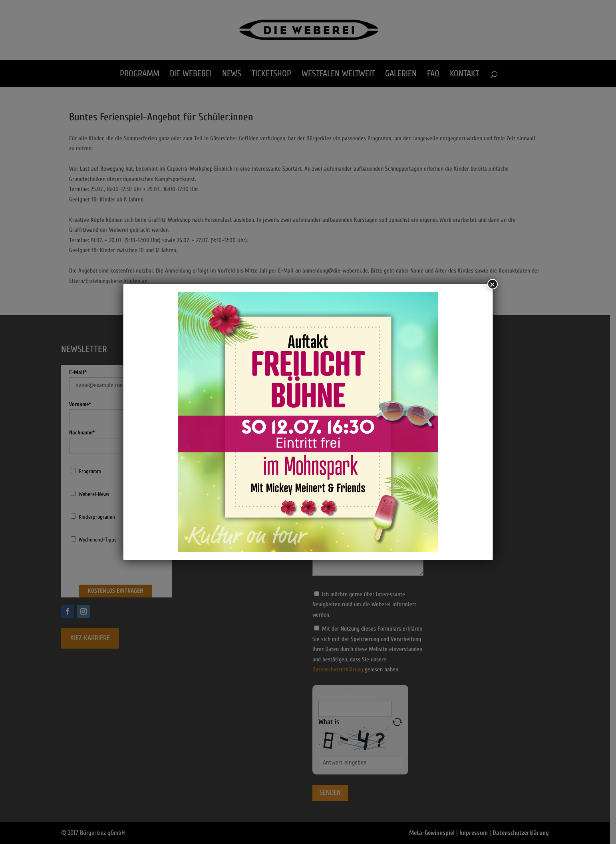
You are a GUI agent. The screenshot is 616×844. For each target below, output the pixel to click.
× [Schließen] (493, 284)
